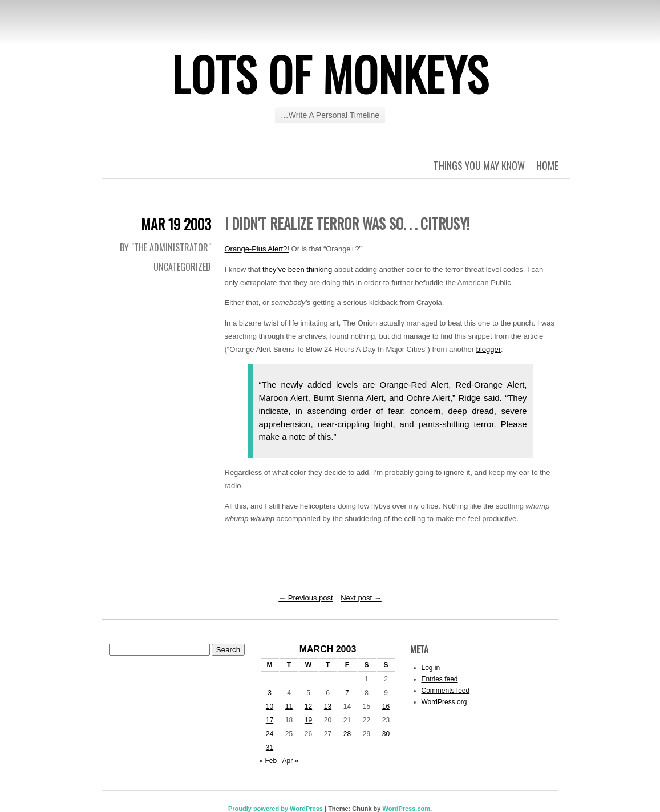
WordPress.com (406, 809)
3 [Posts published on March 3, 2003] (270, 693)
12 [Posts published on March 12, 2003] (308, 707)
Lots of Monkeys (330, 74)
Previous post (305, 598)
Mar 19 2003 (176, 224)
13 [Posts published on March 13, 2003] (328, 707)
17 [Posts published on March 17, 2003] (270, 720)
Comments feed (446, 691)
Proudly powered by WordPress (276, 809)
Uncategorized (182, 267)
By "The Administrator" (165, 247)
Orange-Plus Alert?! (257, 249)
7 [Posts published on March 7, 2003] (347, 693)
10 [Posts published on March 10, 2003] (270, 707)
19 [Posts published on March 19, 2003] (308, 720)
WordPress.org (444, 702)
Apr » (291, 761)
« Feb (268, 761)
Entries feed (440, 679)
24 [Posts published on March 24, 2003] (270, 734)
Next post (361, 598)
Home (547, 165)
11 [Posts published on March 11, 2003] (289, 707)
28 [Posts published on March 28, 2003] (347, 734)
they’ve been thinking (297, 269)
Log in (431, 668)
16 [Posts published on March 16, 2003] (386, 707)
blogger (489, 349)
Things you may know (479, 165)
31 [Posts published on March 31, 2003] (270, 748)
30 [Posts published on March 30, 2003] (386, 734)
